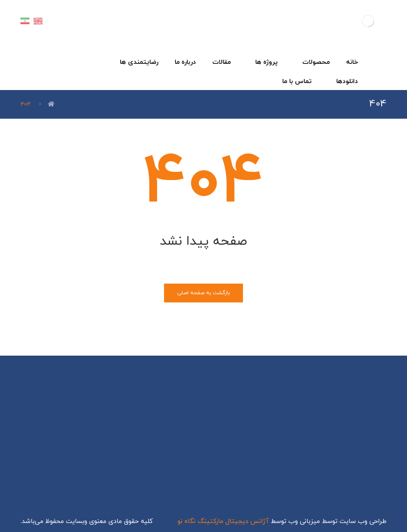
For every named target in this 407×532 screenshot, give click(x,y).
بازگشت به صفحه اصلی (203, 293)
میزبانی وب (304, 521)
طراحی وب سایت (363, 521)
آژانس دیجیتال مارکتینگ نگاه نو (223, 521)
